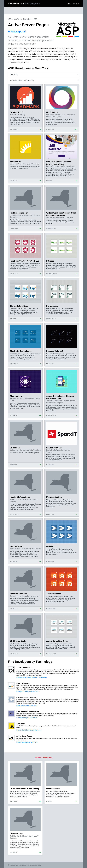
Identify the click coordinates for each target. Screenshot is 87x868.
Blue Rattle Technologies (21, 351)
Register (76, 4)
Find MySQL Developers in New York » (28, 691)
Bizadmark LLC (16, 112)
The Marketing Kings (19, 306)
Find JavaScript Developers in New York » (29, 730)
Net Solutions (52, 112)
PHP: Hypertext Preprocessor (28, 711)
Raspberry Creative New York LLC (24, 261)
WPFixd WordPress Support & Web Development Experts (61, 214)
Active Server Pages (24, 736)
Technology (27, 19)
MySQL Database (23, 683)
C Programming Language (26, 697)
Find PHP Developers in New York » (27, 718)
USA (11, 4)
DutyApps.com (53, 306)
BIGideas (50, 261)
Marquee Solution (54, 497)
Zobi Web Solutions (18, 594)
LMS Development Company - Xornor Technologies (59, 163)
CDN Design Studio (18, 641)
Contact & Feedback (34, 865)
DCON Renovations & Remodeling (24, 789)
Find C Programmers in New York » (27, 705)
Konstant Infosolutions (20, 497)
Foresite (50, 546)
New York (27, 4)
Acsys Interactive (54, 594)
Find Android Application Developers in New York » (32, 677)
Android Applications (24, 668)
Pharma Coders (17, 834)
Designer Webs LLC (55, 351)
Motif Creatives (53, 789)
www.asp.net (17, 31)
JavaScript (21, 724)
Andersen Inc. (16, 162)
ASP (35, 19)
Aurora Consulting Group (57, 641)
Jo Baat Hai (15, 448)
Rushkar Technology (19, 213)
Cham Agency (16, 396)
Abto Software (16, 546)
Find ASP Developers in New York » (27, 742)
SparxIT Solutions (54, 448)
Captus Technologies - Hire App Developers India (60, 397)
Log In (70, 4)
